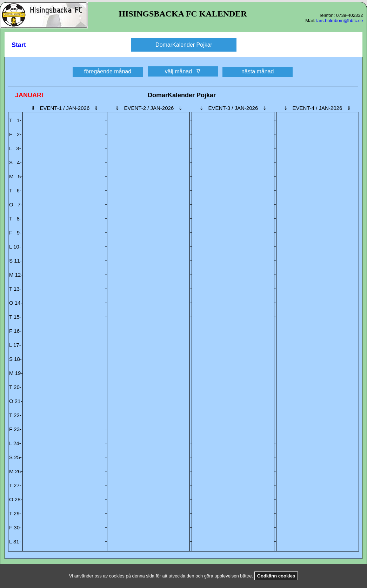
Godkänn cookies (276, 576)
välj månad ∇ (183, 71)
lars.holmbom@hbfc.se (339, 21)
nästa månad (258, 71)
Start (19, 45)
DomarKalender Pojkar (184, 45)
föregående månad (108, 71)
